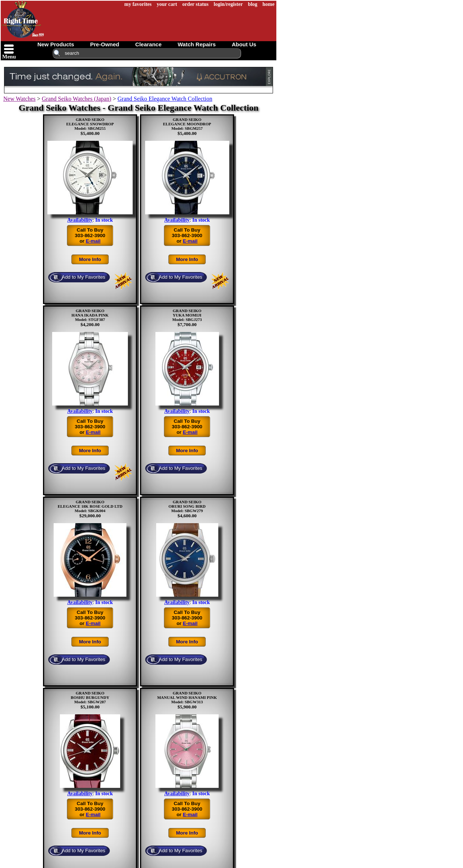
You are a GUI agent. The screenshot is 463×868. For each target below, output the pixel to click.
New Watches (19, 99)
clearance (148, 44)
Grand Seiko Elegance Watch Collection (165, 99)
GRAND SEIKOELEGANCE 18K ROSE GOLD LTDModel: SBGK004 (90, 506)
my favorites (138, 4)
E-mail (93, 241)
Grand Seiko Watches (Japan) (77, 99)
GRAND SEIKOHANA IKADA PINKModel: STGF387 (90, 315)
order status (195, 4)
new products (56, 44)
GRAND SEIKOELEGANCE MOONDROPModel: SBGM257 (187, 124)
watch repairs (197, 44)
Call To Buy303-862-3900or (90, 235)
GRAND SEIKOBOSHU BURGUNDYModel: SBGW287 (90, 697)
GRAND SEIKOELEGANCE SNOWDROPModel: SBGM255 (90, 124)
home (268, 4)
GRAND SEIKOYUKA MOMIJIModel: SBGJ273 (187, 315)
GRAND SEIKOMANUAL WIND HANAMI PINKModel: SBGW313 (187, 697)
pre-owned (105, 44)
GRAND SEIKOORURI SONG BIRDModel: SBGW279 (187, 506)
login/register (228, 4)
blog (253, 4)
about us (244, 44)
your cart (167, 4)
